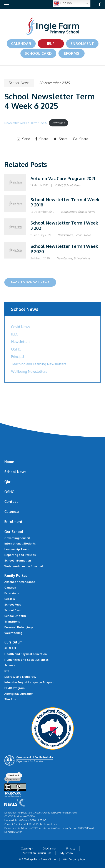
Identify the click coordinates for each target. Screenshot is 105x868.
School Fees (13, 604)
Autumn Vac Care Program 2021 (63, 178)
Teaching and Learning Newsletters (39, 364)
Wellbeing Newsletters (29, 371)
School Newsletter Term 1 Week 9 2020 (64, 249)
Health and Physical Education (26, 654)
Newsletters (69, 212)
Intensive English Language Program (29, 682)
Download (58, 123)
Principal (18, 357)
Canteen (10, 587)
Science (10, 665)
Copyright (27, 848)
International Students (20, 543)
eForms (72, 53)
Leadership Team (16, 549)
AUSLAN (10, 648)
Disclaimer (50, 848)
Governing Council (17, 538)
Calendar (21, 44)
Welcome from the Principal (24, 566)
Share (42, 139)
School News (19, 83)
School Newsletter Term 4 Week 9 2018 (65, 202)
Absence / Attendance (20, 582)
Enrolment (82, 44)
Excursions (12, 593)
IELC (15, 334)
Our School (14, 532)
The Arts (10, 699)
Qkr (7, 482)
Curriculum (13, 642)
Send (23, 139)
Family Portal (16, 575)
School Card (38, 53)
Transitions (12, 621)
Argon (83, 859)
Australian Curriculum (37, 853)
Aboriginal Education (19, 694)
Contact (11, 502)
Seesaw (10, 599)
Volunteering (13, 633)
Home (9, 462)
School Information (18, 560)
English (63, 3)
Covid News (21, 327)
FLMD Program (14, 688)
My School (67, 853)
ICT (7, 671)
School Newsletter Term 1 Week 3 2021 (64, 225)
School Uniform (15, 616)
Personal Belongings (19, 627)
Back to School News (30, 282)
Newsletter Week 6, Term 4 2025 (26, 123)
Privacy (71, 848)
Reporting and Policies (20, 555)
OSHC (59, 185)
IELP (51, 44)
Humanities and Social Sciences (26, 660)
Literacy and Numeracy (20, 677)
